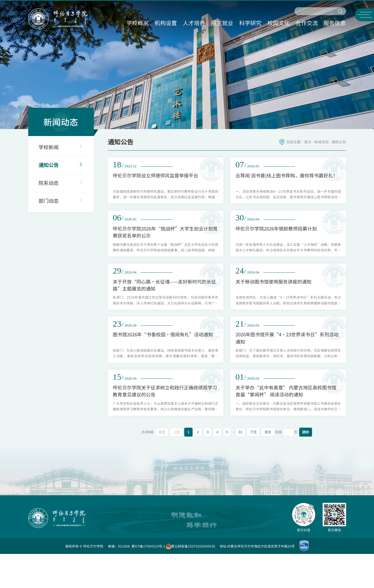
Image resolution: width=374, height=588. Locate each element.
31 (241, 466)
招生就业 (222, 22)
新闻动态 (322, 142)
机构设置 (165, 22)
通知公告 (339, 142)
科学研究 (250, 22)
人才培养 (193, 22)
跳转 (307, 466)
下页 (254, 466)
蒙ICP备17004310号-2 (148, 580)
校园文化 (279, 22)
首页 (308, 142)
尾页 (269, 466)
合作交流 (307, 22)
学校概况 (136, 22)
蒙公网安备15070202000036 (191, 580)
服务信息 (336, 22)
